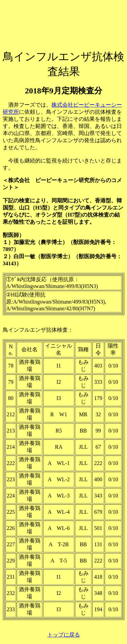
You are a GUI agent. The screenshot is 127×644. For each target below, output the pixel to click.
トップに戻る (64, 635)
